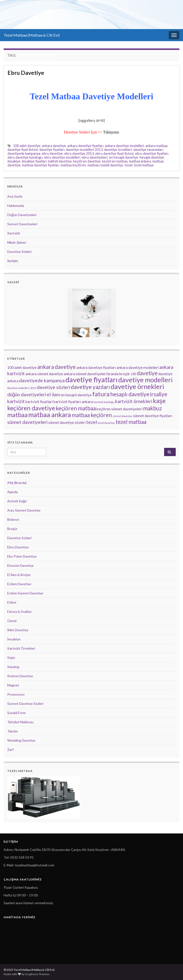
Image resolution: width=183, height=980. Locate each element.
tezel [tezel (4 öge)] (92, 422)
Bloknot (13, 519)
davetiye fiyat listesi (23, 150)
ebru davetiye (52, 153)
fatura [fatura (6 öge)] (101, 394)
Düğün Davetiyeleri (22, 215)
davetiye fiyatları (52, 150)
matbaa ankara (140, 161)
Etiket (12, 602)
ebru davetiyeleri (95, 157)
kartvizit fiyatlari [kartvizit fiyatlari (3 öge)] (39, 402)
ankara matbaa (156, 146)
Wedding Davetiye (21, 740)
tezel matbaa (144, 165)
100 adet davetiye (27, 146)
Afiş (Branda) (17, 483)
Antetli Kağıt (17, 501)
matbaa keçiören (73, 165)
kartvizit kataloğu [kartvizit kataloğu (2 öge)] (104, 402)
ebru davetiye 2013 (79, 153)
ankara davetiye (54, 146)
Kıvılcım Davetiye (20, 676)
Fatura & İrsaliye (19, 611)
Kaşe (11, 657)
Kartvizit (14, 233)
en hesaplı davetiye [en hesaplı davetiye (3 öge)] (76, 395)
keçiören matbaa (115, 161)
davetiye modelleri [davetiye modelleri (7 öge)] (145, 380)
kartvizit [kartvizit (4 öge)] (16, 401)
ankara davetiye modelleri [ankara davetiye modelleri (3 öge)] (138, 367)
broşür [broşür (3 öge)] (125, 374)
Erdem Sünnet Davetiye (25, 593)
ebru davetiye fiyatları (152, 153)
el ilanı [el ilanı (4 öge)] (53, 394)
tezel (128, 165)
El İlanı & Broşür (19, 575)
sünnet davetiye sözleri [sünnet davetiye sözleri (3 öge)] (67, 422)
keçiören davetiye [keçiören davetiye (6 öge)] (31, 408)
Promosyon (16, 694)
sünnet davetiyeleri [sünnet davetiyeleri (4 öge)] (27, 422)
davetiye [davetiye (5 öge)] (147, 373)
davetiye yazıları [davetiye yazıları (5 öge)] (90, 387)
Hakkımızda (16, 206)
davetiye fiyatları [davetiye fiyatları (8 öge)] (91, 379)
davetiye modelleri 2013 (84, 150)
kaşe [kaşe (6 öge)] (159, 401)
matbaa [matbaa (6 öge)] (17, 415)
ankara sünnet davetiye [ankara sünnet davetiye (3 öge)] (44, 374)
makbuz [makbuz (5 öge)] (152, 408)
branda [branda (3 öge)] (113, 374)
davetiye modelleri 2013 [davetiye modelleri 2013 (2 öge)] (22, 388)
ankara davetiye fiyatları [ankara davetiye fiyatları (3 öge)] (96, 367)
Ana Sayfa (15, 196)
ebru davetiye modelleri (62, 157)
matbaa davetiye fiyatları (41, 165)
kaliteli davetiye (60, 161)
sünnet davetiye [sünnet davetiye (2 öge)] (122, 416)
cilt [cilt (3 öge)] (133, 374)
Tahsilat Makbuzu (20, 722)
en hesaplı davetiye (124, 157)
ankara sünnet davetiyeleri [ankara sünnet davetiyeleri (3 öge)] (85, 374)
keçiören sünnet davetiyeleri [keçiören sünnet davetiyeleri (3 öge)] (119, 409)
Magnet (13, 685)
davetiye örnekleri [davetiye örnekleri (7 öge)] (137, 386)
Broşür (12, 529)
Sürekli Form (16, 713)
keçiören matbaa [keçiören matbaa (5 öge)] (76, 408)
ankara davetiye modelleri (124, 146)
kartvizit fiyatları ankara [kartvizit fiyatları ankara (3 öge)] (73, 402)
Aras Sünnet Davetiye (24, 510)
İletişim (13, 261)
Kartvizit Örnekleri (21, 648)
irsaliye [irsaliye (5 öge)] (159, 394)
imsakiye (14, 161)
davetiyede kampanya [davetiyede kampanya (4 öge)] (42, 380)
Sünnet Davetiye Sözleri (25, 704)
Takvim (12, 731)
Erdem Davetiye (19, 584)
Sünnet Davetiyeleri (22, 224)
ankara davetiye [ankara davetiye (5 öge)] (56, 367)
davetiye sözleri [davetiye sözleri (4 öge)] (53, 387)
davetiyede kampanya (24, 153)
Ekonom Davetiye (20, 565)
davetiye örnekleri (118, 150)
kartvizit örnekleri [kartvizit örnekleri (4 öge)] (134, 401)
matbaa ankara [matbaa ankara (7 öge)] (50, 415)
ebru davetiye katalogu (25, 157)
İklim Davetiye (18, 630)
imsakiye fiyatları (34, 161)
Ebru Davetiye (26, 73)
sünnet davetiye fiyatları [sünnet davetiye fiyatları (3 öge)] (153, 416)
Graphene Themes (37, 974)
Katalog (13, 667)
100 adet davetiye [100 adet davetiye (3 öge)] (22, 367)
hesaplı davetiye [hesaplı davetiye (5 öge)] (130, 394)
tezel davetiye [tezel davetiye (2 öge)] (106, 423)
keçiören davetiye (87, 161)
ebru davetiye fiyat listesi (114, 153)
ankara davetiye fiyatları (85, 146)
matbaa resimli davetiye (105, 165)
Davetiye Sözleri (19, 252)
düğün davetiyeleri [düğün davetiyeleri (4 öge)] (27, 394)
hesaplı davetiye (152, 157)
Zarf (10, 750)
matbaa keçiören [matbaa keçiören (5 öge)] (92, 415)
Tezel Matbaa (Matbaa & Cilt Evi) (32, 35)
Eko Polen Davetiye (22, 556)
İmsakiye (14, 639)
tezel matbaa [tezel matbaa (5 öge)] (131, 422)
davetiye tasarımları (148, 150)
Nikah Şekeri (17, 242)
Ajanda (12, 492)
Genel (12, 621)
